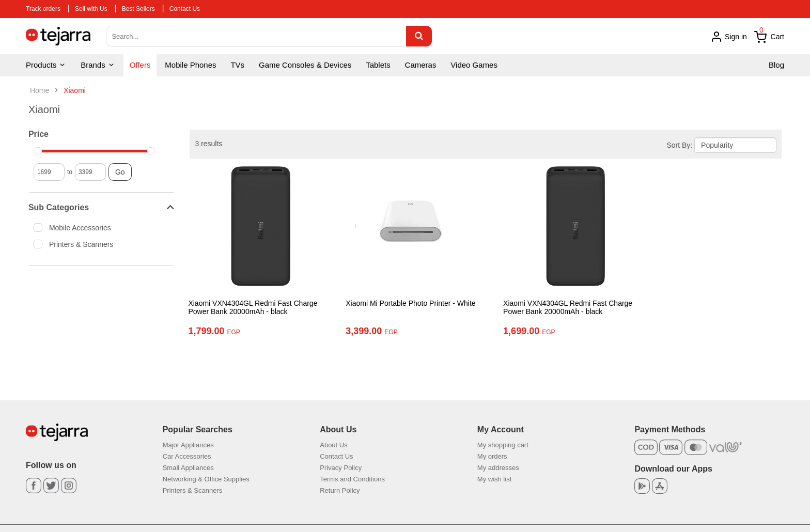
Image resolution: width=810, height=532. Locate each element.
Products (46, 65)
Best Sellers (138, 9)
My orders (492, 456)
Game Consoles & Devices (305, 65)
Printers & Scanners (77, 244)
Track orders (43, 9)
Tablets (378, 65)
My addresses (498, 468)
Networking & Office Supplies (206, 479)
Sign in (729, 37)
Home (40, 90)
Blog (776, 65)
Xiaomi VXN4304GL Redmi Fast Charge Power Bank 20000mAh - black (253, 308)
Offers (140, 65)
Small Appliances (188, 468)
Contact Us (185, 9)
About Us (333, 445)
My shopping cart (503, 445)
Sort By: (679, 145)
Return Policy (340, 490)
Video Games (474, 65)
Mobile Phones (190, 65)
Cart (769, 37)
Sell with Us (91, 9)
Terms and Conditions (352, 479)
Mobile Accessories (76, 228)
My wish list (494, 479)
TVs (237, 65)
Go (120, 172)
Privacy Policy (341, 468)
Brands (98, 65)
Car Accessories (187, 456)
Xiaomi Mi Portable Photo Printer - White (405, 303)
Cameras (421, 65)
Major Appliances (188, 445)
